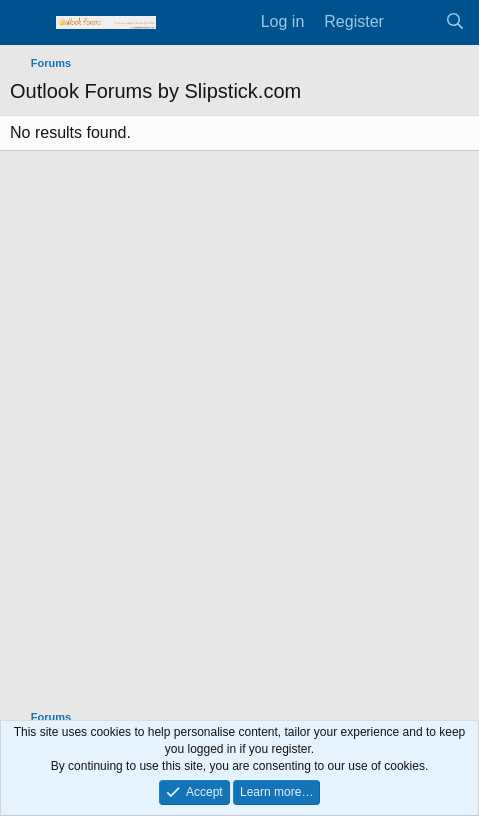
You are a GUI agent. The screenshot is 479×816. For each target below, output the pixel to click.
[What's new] (414, 22)
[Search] (454, 22)
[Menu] (27, 23)
